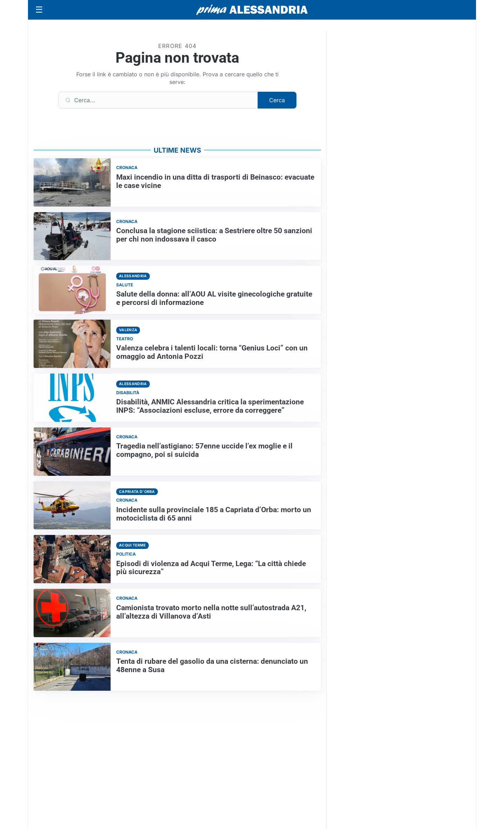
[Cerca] (158, 100)
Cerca (277, 100)
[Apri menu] (39, 10)
